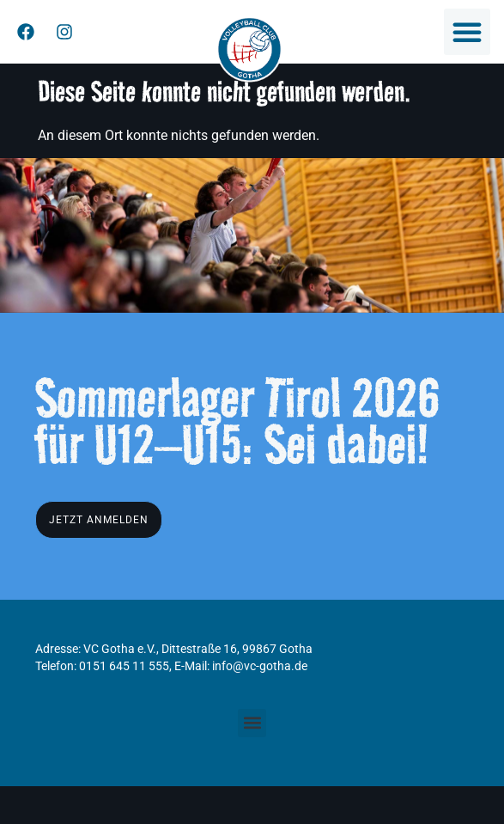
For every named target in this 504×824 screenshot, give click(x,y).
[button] (467, 32)
